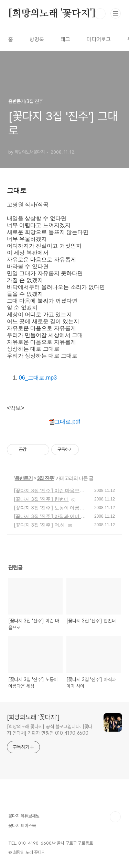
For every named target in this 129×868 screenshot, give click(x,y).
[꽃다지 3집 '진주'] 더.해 (40, 525)
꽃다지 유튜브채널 (24, 816)
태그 (65, 39)
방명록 (37, 39)
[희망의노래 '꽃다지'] (52, 14)
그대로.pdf (64, 422)
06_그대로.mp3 (38, 378)
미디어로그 (99, 39)
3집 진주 (46, 478)
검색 (100, 14)
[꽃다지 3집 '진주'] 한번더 (41, 499)
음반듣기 (24, 478)
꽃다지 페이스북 (22, 826)
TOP (115, 817)
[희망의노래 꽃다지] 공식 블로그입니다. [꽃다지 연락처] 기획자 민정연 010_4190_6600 (50, 730)
